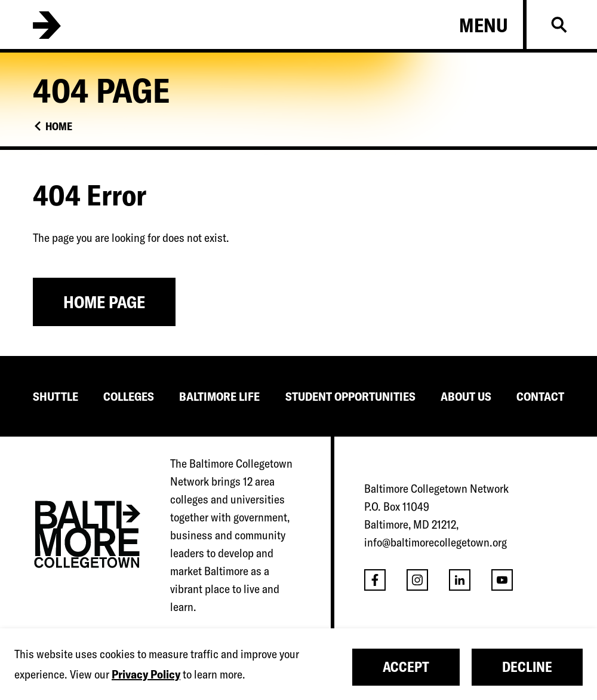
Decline (527, 667)
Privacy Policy (146, 674)
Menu (484, 25)
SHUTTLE (56, 396)
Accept (406, 667)
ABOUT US (466, 396)
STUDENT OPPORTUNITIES (350, 396)
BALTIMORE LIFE (219, 396)
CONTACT (540, 396)
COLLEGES (129, 396)
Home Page (104, 302)
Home (59, 126)
